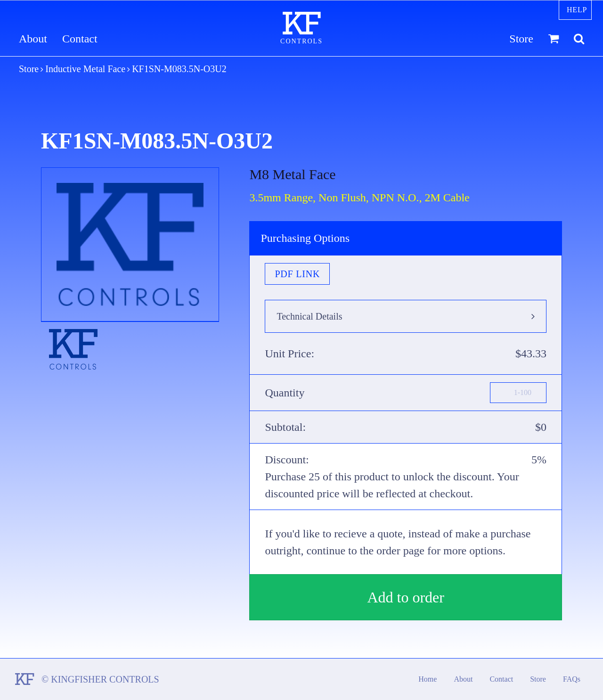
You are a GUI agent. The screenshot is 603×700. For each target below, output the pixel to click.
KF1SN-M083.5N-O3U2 (179, 69)
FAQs (572, 679)
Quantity (285, 393)
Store (521, 39)
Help (577, 10)
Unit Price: (289, 354)
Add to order (406, 597)
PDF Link (297, 274)
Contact (80, 39)
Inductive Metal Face (85, 69)
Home (428, 679)
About (33, 39)
